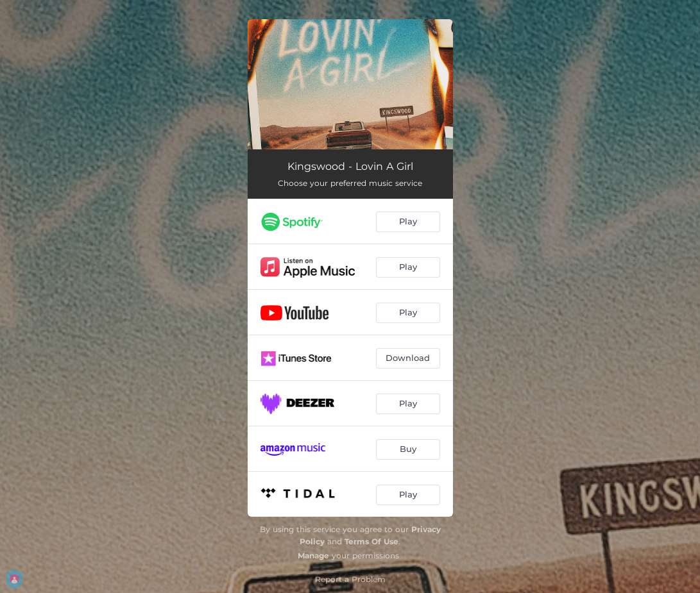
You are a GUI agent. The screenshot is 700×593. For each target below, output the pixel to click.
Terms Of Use (371, 541)
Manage (313, 555)
